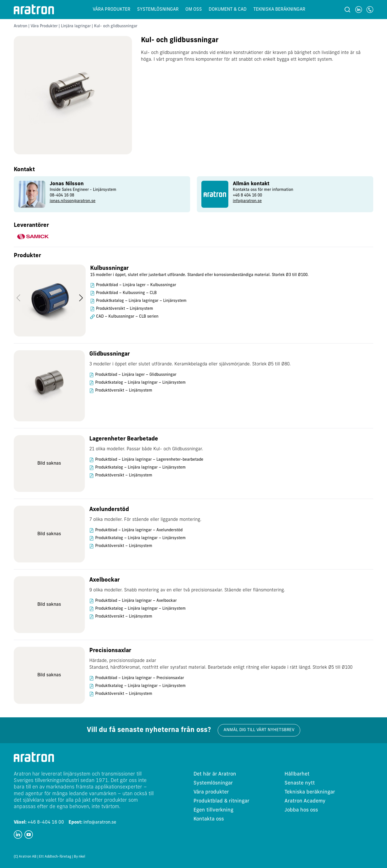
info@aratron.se (247, 201)
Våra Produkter (44, 26)
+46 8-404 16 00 (39, 822)
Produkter (27, 256)
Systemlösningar (158, 10)
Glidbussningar (110, 354)
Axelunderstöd (109, 510)
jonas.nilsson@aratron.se (73, 201)
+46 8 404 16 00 (247, 195)
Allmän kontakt (251, 184)
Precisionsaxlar (110, 651)
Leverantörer (31, 225)
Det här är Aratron (215, 774)
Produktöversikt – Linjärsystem (125, 309)
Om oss (194, 10)
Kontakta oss (209, 819)
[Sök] (347, 10)
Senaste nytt (300, 783)
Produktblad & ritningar (221, 801)
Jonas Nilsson (67, 184)
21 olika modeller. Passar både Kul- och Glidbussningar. (146, 449)
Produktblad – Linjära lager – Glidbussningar (136, 375)
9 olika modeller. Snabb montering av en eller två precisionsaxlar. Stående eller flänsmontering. (187, 590)
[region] (193, 304)
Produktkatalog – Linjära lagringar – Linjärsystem (141, 301)
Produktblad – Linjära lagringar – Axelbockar (136, 601)
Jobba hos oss (301, 810)
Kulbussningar (109, 268)
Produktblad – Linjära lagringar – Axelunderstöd (139, 530)
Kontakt (24, 170)
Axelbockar (104, 580)
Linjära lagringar (76, 26)
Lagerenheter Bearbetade (124, 439)
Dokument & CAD (228, 10)
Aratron (21, 26)
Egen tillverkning (213, 810)
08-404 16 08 (62, 195)
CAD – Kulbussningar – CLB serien (127, 317)
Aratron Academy (305, 801)
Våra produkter (111, 10)
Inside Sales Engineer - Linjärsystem (83, 190)
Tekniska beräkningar (279, 10)
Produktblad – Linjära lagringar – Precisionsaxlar (140, 678)
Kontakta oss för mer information (263, 190)
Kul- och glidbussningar (180, 40)
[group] (102, 194)
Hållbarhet (297, 774)
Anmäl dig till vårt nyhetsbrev (259, 730)
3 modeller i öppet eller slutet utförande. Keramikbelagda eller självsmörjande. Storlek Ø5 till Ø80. (190, 364)
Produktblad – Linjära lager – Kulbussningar (136, 285)
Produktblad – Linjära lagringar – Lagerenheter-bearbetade (149, 460)
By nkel (79, 857)
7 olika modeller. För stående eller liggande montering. (145, 520)
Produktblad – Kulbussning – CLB (126, 293)
